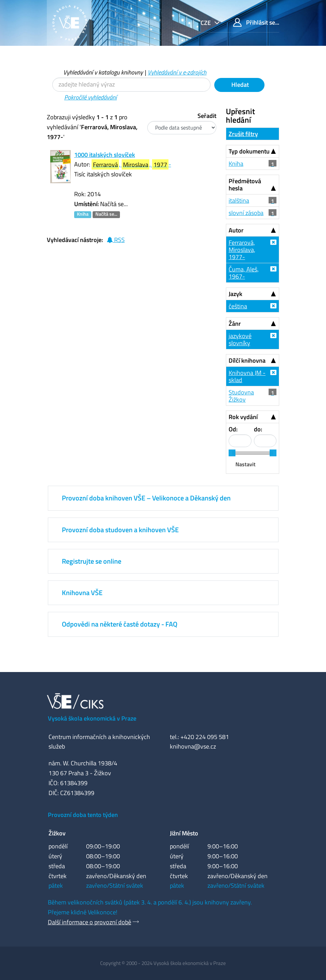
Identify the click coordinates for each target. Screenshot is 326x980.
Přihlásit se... (256, 22)
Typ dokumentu (249, 151)
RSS (116, 240)
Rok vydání (243, 417)
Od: (233, 429)
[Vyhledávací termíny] (131, 85)
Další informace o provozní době (90, 922)
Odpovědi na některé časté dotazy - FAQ (120, 624)
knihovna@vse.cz (193, 746)
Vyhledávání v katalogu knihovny (103, 72)
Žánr (235, 324)
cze (206, 23)
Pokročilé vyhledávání (91, 97)
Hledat (239, 85)
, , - (131, 165)
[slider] (232, 453)
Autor (236, 230)
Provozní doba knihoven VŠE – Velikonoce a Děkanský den (146, 498)
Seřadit (207, 116)
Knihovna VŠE (82, 593)
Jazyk (235, 294)
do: (258, 429)
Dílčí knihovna (247, 360)
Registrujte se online (92, 561)
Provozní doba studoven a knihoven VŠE (120, 530)
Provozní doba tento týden (83, 815)
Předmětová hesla (245, 185)
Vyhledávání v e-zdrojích (177, 72)
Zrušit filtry (243, 134)
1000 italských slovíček (105, 155)
